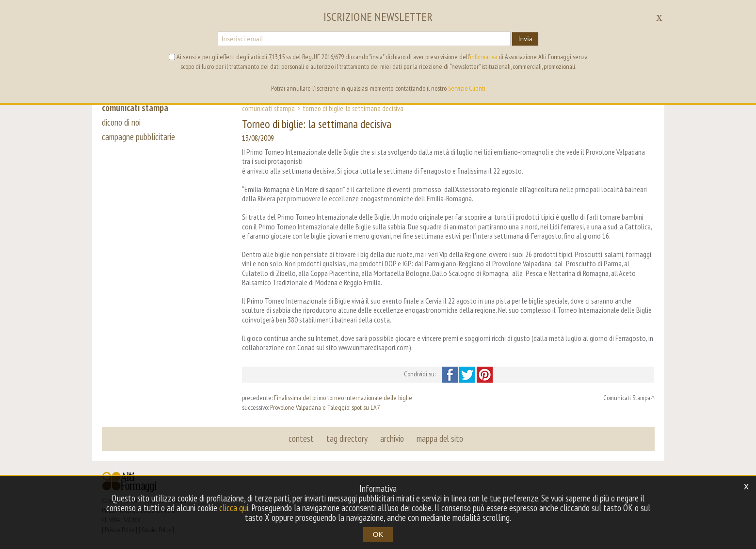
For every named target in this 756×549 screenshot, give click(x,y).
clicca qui (234, 508)
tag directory (347, 438)
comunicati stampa (135, 108)
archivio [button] (392, 438)
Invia (525, 39)
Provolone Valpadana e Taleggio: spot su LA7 (325, 407)
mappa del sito (440, 438)
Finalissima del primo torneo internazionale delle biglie (343, 398)
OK (378, 534)
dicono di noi (121, 122)
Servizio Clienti (467, 88)
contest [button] (301, 438)
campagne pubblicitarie (138, 137)
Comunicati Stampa (268, 108)
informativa (483, 57)
